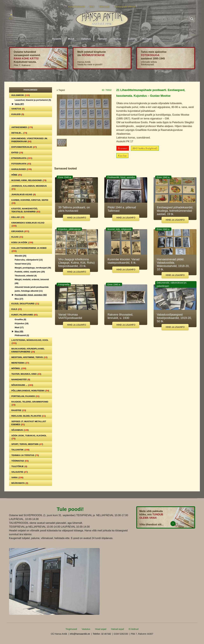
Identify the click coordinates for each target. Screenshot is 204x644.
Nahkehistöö (21, 379)
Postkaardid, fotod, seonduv (31, 295)
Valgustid (20, 472)
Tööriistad (20, 461)
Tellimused (104, 7)
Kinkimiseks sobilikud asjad (28, 224)
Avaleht (57, 39)
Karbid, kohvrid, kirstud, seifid (30, 202)
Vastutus (86, 629)
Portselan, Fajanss (25, 396)
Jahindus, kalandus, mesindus (29, 187)
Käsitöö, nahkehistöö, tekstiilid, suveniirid (26, 210)
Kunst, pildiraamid (25, 315)
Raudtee (19, 410)
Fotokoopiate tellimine (125, 7)
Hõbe (17, 175)
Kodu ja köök (22, 242)
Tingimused (71, 629)
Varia (19, 104)
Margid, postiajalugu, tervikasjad (33, 268)
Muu (19, 299)
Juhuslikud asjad (24, 194)
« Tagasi (61, 90)
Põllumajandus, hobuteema (30, 391)
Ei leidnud (134, 629)
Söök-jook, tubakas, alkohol (29, 437)
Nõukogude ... (22, 385)
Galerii (132, 39)
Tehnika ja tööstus (25, 455)
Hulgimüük (21, 95)
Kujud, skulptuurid (25, 304)
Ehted (17, 153)
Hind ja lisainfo (77, 218)
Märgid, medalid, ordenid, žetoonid (32, 281)
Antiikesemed (22, 127)
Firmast (102, 39)
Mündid (21, 256)
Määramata (20, 483)
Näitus (117, 39)
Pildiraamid (22, 335)
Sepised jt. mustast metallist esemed (29, 423)
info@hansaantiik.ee (80, 634)
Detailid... (19, 133)
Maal (19, 327)
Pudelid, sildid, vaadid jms (30, 272)
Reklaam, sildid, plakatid (29, 416)
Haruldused (22, 169)
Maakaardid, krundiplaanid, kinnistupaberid (28, 350)
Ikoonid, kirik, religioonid (29, 180)
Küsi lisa (122, 156)
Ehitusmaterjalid (24, 147)
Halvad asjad (117, 629)
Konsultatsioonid (76, 7)
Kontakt (147, 39)
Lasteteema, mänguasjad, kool (30, 342)
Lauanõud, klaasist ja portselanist (33, 100)
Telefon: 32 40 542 (102, 634)
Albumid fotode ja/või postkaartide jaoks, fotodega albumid (32, 289)
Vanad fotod (23, 264)
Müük (71, 39)
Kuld (17, 309)
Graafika (21, 319)
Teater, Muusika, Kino (26, 374)
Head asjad (101, 629)
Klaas (17, 237)
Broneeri (123, 148)
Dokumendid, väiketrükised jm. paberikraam (30, 140)
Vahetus (86, 39)
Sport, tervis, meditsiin (27, 444)
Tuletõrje (19, 466)
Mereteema (20, 363)
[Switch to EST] (11, 17)
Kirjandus (20, 231)
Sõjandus (20, 430)
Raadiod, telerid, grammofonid (30, 403)
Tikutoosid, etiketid (26, 276)
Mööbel (19, 368)
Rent (92, 7)
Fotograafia (21, 164)
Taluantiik (20, 450)
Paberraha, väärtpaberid (29, 260)
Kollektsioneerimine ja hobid (29, 250)
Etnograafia (22, 158)
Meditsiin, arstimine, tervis (29, 357)
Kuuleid (18, 114)
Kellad (18, 217)
